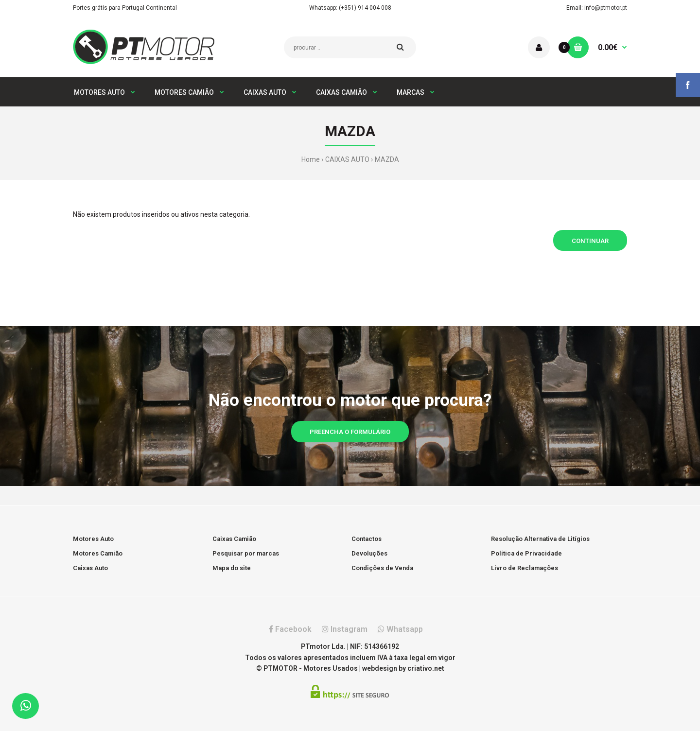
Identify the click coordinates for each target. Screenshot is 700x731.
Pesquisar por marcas (246, 553)
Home (311, 159)
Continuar (590, 241)
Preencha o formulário (350, 432)
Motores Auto (93, 539)
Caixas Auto (90, 568)
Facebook (290, 629)
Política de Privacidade (526, 553)
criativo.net (426, 668)
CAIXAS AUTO (347, 159)
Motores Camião (98, 553)
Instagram (345, 629)
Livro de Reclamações (525, 568)
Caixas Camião (234, 539)
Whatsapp (400, 629)
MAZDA (387, 159)
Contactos (367, 539)
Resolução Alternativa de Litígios (540, 539)
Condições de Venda (382, 568)
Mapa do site (232, 568)
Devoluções (369, 553)
